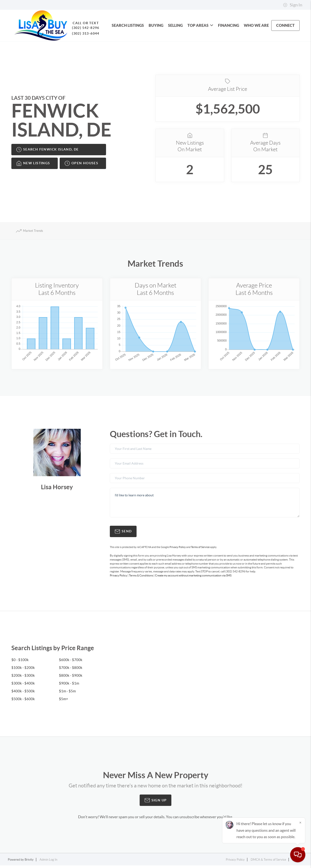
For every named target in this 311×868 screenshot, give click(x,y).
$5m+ (64, 701)
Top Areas (200, 25)
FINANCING (229, 25)
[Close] (300, 822)
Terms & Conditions (141, 578)
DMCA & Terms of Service (268, 862)
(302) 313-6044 (83, 33)
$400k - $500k (23, 694)
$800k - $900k (71, 678)
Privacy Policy (178, 549)
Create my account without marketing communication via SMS (193, 578)
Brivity (29, 862)
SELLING (175, 25)
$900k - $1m (69, 686)
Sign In (293, 5)
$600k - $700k (71, 662)
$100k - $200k (23, 670)
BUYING (156, 25)
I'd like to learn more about (205, 505)
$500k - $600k (23, 701)
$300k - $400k (23, 686)
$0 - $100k (20, 662)
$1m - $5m (68, 694)
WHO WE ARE (256, 25)
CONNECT (285, 25)
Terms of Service (200, 549)
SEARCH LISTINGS (128, 25)
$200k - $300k (23, 678)
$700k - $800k (71, 670)
